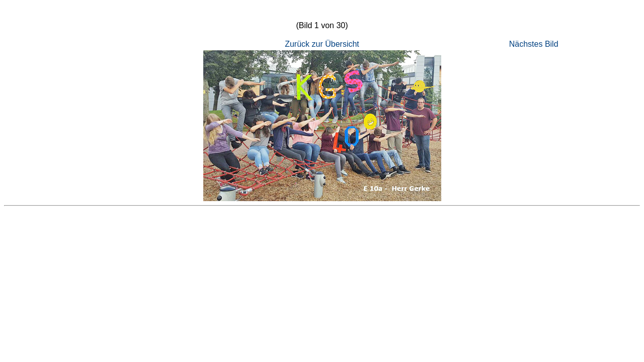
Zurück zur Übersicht (322, 44)
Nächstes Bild (534, 44)
